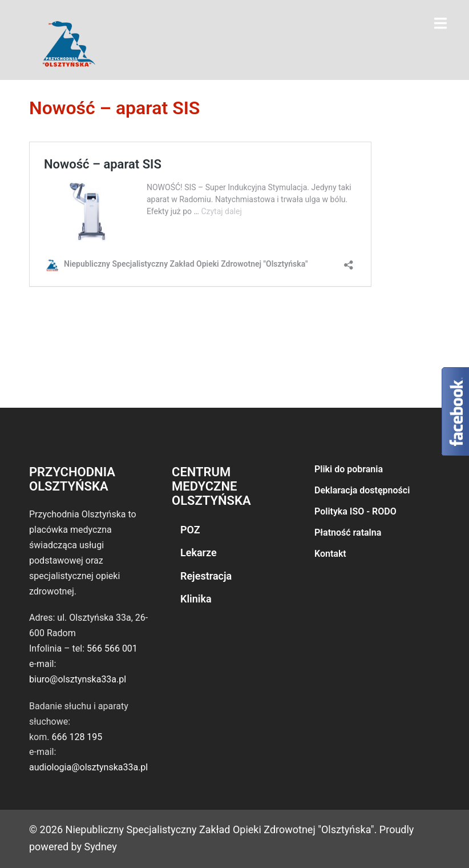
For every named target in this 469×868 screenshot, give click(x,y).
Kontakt (330, 554)
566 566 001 (112, 648)
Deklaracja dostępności (362, 490)
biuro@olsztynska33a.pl (78, 679)
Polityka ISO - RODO (355, 511)
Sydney (101, 847)
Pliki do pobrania (349, 469)
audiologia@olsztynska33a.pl (88, 767)
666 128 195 (77, 737)
